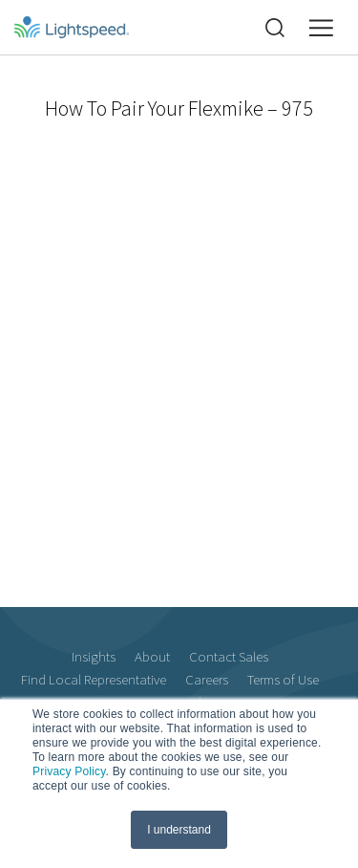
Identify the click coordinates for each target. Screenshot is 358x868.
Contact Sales (229, 656)
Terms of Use (283, 679)
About (152, 656)
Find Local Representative (94, 679)
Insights (94, 656)
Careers (207, 679)
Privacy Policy (69, 771)
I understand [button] (179, 830)
